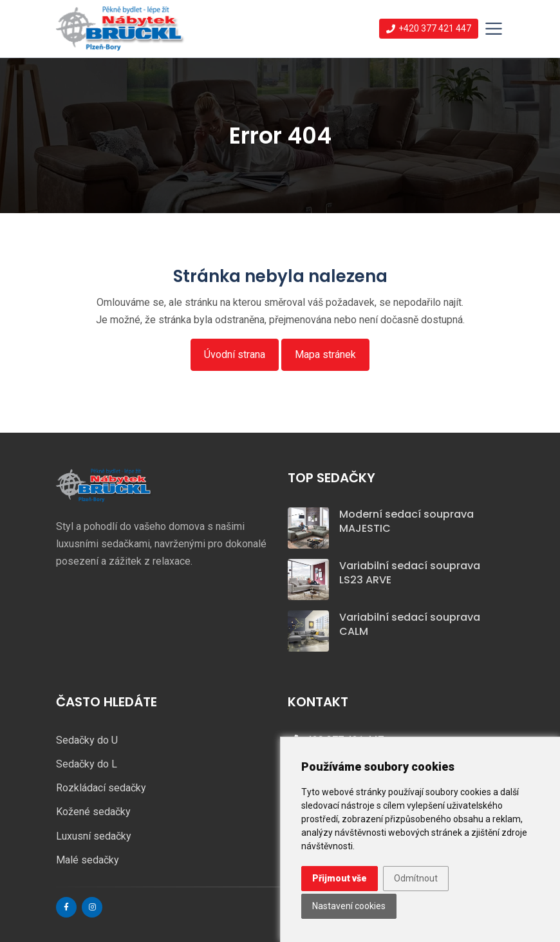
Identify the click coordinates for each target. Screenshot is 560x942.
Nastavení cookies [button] (349, 906)
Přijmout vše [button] (340, 878)
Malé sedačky (88, 860)
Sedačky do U (87, 740)
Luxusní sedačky (94, 836)
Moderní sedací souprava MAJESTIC (406, 521)
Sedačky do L (87, 764)
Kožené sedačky (93, 812)
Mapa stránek (325, 354)
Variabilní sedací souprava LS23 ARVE (410, 573)
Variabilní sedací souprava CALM (410, 624)
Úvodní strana (235, 354)
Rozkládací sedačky (101, 788)
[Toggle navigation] (494, 29)
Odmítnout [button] (416, 878)
